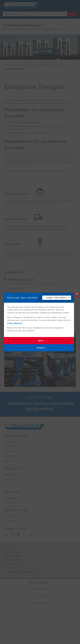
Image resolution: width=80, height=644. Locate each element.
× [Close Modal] (77, 294)
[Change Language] (57, 298)
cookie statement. (15, 323)
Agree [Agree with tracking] (39, 341)
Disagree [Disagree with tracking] (39, 348)
